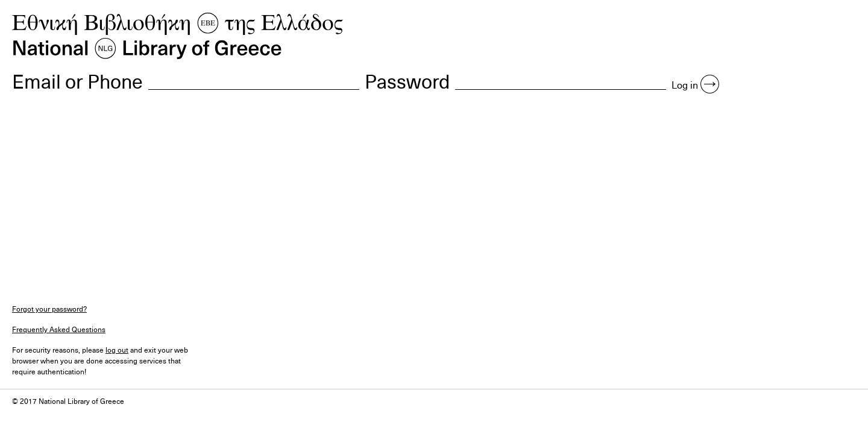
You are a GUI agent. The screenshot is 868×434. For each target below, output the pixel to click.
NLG (178, 36)
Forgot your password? (49, 309)
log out (117, 350)
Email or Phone (77, 81)
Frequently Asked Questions (59, 329)
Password (407, 81)
